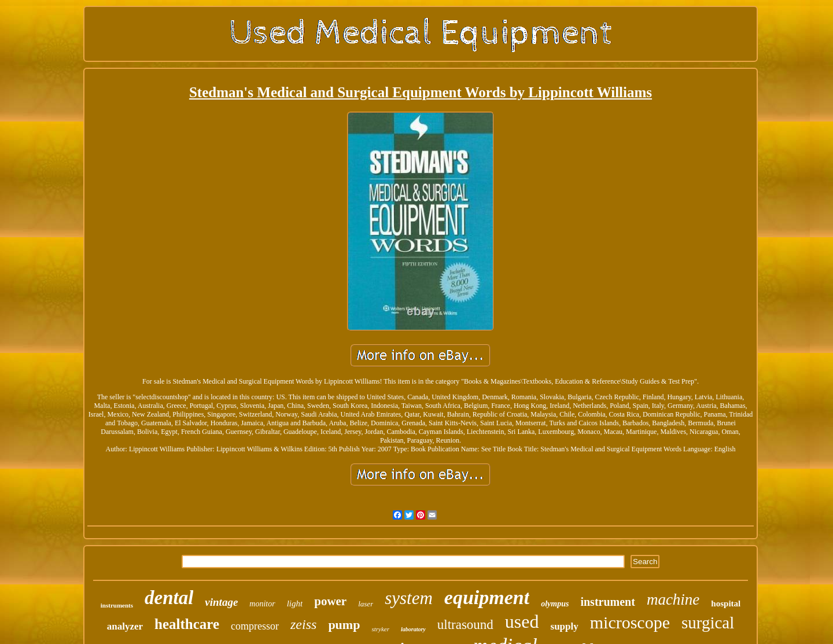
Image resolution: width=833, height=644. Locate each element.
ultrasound (465, 625)
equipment (487, 597)
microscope (630, 622)
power (330, 601)
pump (344, 625)
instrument (607, 602)
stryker (380, 629)
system (409, 598)
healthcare (187, 624)
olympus (555, 604)
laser (366, 604)
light (295, 603)
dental (169, 598)
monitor (262, 604)
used (522, 621)
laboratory (413, 629)
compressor (255, 626)
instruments (117, 605)
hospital (726, 603)
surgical (708, 623)
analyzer (125, 626)
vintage (221, 602)
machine (673, 599)
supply (565, 626)
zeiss (303, 624)
